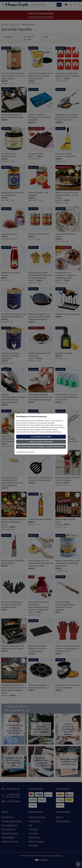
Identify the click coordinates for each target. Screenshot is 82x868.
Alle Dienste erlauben (41, 437)
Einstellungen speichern (41, 442)
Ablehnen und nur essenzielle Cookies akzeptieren (41, 447)
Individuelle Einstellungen (25, 452)
